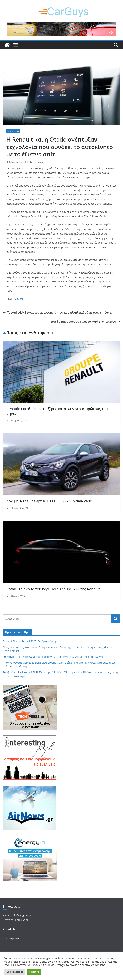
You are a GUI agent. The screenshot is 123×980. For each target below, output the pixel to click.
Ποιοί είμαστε (11, 938)
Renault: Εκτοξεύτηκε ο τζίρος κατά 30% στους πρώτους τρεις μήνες (58, 411)
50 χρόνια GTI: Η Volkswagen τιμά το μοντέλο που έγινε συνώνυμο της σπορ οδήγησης (55, 657)
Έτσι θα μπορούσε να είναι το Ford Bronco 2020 (85, 322)
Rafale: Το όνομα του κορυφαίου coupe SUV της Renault (53, 589)
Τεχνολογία (13, 131)
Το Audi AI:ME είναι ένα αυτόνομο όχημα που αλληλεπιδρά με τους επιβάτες (58, 312)
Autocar (19, 299)
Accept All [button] (34, 972)
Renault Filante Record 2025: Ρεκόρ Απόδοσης (30, 641)
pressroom (38, 162)
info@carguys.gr (21, 915)
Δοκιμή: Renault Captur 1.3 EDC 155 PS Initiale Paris (49, 501)
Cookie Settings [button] (15, 972)
